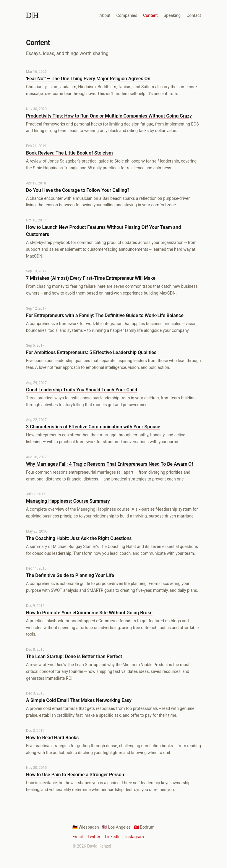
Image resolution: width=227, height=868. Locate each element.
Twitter (94, 837)
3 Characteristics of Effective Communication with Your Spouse (93, 427)
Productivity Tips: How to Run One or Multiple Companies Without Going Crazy (109, 116)
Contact (194, 15)
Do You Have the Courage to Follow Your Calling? (78, 190)
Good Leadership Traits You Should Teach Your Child (82, 390)
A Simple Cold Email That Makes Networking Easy (79, 700)
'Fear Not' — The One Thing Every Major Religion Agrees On (88, 79)
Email (78, 837)
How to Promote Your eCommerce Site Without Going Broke (89, 613)
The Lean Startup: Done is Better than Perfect (74, 656)
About (105, 15)
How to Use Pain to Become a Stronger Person (75, 775)
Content (150, 15)
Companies (127, 15)
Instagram (135, 837)
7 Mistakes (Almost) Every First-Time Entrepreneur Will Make (91, 278)
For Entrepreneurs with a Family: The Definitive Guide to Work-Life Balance (105, 315)
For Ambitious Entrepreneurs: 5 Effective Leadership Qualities (91, 352)
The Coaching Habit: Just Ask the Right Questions (79, 538)
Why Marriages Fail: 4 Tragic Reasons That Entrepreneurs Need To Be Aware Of (110, 464)
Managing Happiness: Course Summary (68, 501)
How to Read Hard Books (52, 738)
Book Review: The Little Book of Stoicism (69, 153)
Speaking (172, 15)
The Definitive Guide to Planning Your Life (70, 575)
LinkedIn (113, 837)
